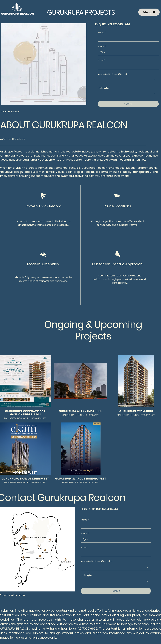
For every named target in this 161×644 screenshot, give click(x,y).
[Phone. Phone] (131, 52)
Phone (102, 47)
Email (101, 60)
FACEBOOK (11, 642)
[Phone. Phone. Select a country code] (103, 52)
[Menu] (149, 12)
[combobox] (128, 80)
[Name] (127, 38)
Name (102, 33)
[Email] (127, 66)
